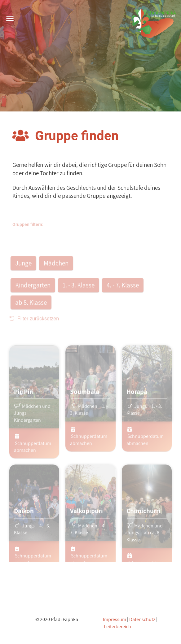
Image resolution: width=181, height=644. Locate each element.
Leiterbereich (117, 627)
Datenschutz (142, 619)
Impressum (115, 619)
